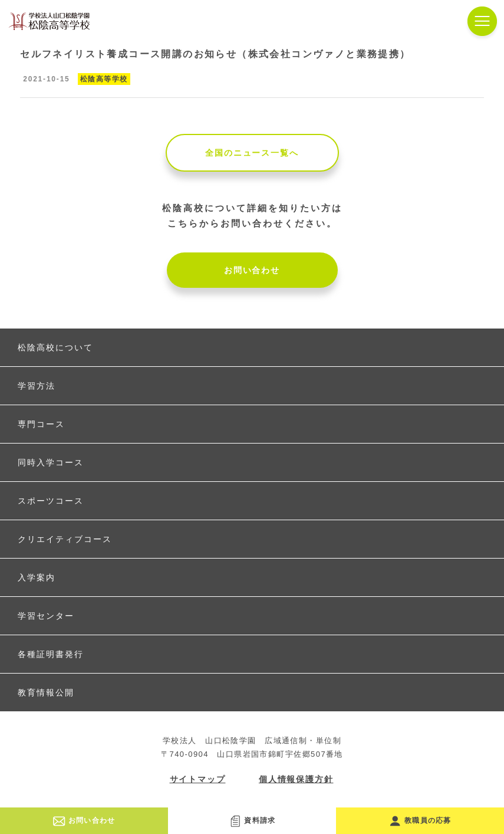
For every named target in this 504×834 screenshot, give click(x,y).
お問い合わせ (252, 270)
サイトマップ (198, 779)
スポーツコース (51, 501)
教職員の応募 (420, 820)
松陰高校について (55, 347)
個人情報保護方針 (296, 779)
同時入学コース (51, 462)
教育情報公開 (46, 692)
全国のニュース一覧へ (252, 153)
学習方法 (37, 386)
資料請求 (252, 820)
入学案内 (37, 577)
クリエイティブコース (65, 539)
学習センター (46, 616)
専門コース (41, 424)
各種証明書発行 (51, 654)
